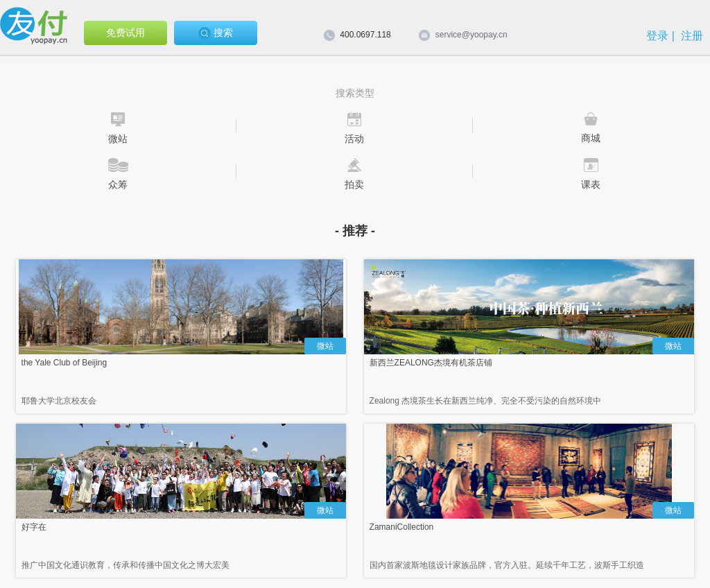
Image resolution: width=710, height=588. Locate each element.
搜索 (216, 33)
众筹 (118, 184)
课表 (591, 184)
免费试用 (125, 33)
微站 (118, 139)
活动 (354, 139)
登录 (657, 36)
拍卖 (354, 184)
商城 (591, 138)
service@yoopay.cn (471, 35)
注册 (692, 36)
